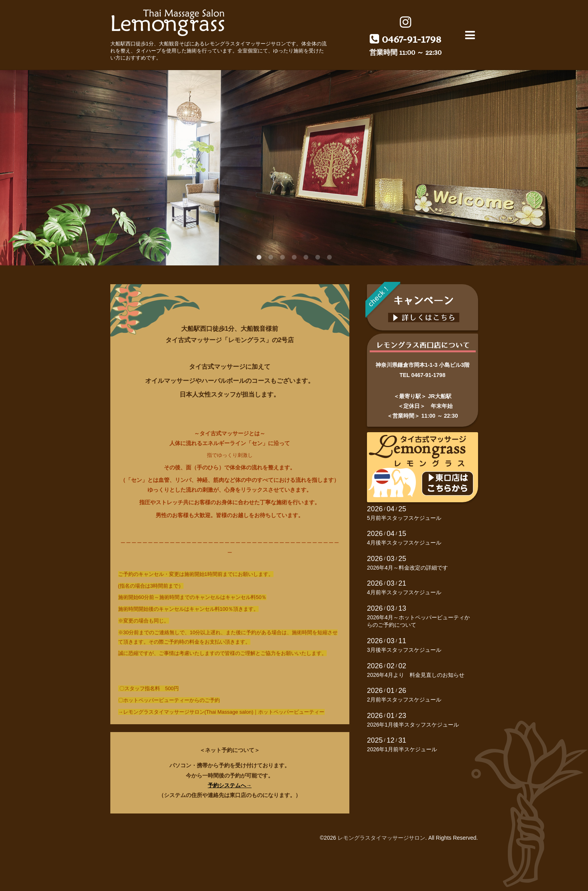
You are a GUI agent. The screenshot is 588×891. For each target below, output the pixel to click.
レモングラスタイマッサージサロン (381, 838)
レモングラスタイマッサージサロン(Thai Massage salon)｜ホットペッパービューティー (224, 712)
